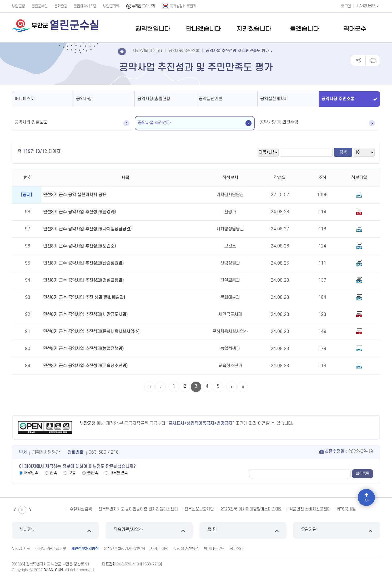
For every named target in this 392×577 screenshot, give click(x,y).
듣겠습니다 (304, 29)
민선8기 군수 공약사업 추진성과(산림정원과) (84, 263)
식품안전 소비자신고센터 (310, 509)
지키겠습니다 (254, 29)
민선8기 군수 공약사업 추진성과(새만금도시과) (86, 315)
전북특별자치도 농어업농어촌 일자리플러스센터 (138, 509)
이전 (14, 510)
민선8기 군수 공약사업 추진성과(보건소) (80, 246)
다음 (30, 510)
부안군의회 (111, 6)
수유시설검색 (81, 509)
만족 (53, 473)
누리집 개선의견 (186, 549)
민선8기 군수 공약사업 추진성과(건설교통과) (84, 280)
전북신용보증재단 (199, 509)
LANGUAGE (369, 6)
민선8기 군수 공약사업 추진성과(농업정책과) (84, 349)
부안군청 (18, 6)
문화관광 (61, 6)
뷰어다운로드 (214, 549)
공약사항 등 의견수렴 (279, 122)
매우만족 (31, 473)
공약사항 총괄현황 (154, 99)
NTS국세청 (346, 509)
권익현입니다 (153, 29)
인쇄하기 (373, 60)
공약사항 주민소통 (338, 99)
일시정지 (22, 510)
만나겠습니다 (203, 29)
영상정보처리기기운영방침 (124, 549)
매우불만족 (119, 473)
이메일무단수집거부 (51, 549)
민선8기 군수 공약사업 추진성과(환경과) (80, 212)
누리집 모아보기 (140, 6)
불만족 (93, 473)
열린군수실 (39, 6)
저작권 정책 (159, 549)
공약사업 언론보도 (31, 122)
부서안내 (55, 530)
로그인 (346, 6)
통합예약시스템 (85, 6)
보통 (72, 473)
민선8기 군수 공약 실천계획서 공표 (75, 195)
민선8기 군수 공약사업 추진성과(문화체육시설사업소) (91, 332)
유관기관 (337, 530)
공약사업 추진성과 (154, 123)
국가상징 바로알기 (179, 6)
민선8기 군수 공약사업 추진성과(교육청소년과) (86, 366)
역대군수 (355, 29)
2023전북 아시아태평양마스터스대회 (252, 509)
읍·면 (243, 530)
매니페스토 (25, 99)
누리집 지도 (21, 549)
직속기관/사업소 (149, 530)
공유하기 (358, 60)
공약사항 (84, 99)
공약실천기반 (210, 99)
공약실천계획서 (274, 99)
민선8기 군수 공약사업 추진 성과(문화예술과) (84, 297)
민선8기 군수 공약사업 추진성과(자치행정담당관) (87, 229)
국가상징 (237, 549)
